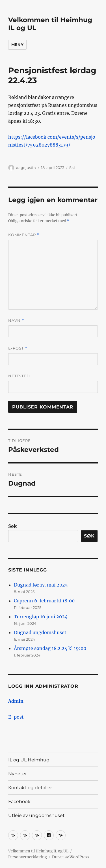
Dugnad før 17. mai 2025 (41, 585)
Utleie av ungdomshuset (36, 815)
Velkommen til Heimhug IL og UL (38, 851)
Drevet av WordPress (71, 857)
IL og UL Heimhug (29, 760)
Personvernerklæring (28, 857)
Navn (16, 320)
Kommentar (24, 235)
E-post (18, 348)
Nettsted (19, 376)
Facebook (19, 802)
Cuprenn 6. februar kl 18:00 (44, 601)
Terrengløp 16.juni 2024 (41, 617)
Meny (17, 45)
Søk (12, 526)
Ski (72, 168)
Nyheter (18, 774)
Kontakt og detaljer (30, 788)
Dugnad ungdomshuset (40, 632)
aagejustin (26, 168)
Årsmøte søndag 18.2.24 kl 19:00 (50, 648)
